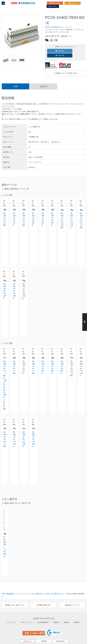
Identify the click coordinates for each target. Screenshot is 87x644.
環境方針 (77, 616)
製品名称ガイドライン (72, 600)
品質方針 (67, 616)
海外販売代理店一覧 (43, 600)
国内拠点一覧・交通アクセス (15, 600)
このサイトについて (27, 616)
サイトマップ (11, 616)
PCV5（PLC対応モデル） (55, 588)
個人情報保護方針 (43, 616)
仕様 (16, 81)
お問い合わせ (27, 634)
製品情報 (10, 588)
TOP (3, 588)
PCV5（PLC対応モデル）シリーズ (58, 27)
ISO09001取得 (60, 634)
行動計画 (56, 616)
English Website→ (79, 3)
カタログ (43, 81)
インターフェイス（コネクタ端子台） (29, 588)
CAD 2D (56, 51)
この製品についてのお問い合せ (65, 68)
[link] (55, 626)
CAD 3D (75, 51)
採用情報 (44, 634)
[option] (22, 35)
